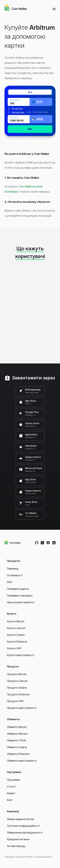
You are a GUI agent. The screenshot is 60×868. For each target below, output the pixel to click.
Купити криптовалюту (21, 655)
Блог (10, 800)
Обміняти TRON (16, 740)
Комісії (11, 793)
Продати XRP (15, 701)
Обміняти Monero (17, 734)
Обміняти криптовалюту (22, 761)
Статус (11, 786)
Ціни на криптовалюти (21, 602)
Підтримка (13, 780)
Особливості (15, 575)
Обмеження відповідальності (25, 833)
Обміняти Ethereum (18, 754)
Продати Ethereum (18, 694)
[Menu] (54, 9)
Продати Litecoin (17, 681)
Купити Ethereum (17, 642)
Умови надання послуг (21, 819)
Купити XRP (14, 648)
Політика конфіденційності (23, 826)
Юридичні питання (18, 839)
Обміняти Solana (17, 747)
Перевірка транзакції (20, 596)
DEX (10, 582)
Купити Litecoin (16, 628)
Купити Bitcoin (16, 621)
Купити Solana (16, 635)
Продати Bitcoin (17, 674)
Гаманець (13, 569)
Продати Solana (17, 688)
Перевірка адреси (18, 589)
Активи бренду (16, 846)
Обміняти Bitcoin (17, 727)
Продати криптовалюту (22, 708)
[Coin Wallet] (16, 8)
